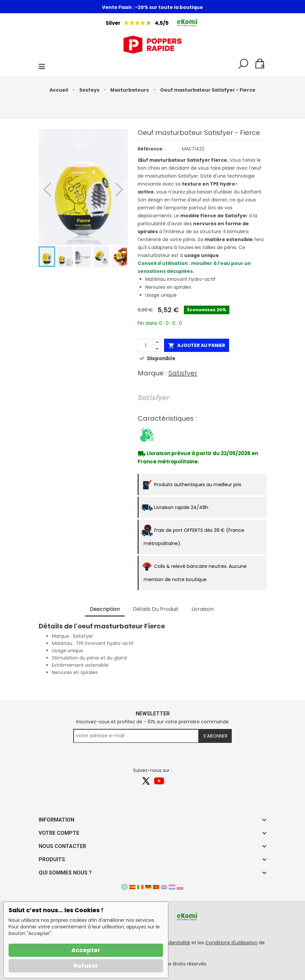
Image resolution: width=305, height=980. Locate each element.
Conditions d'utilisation (231, 943)
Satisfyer (183, 373)
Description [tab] (105, 609)
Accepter (86, 950)
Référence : (151, 149)
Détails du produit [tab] (156, 609)
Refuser (86, 966)
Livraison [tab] (203, 609)
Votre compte (59, 833)
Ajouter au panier (197, 345)
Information (56, 820)
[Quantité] (146, 345)
